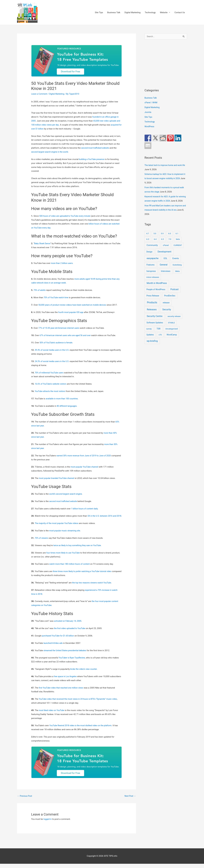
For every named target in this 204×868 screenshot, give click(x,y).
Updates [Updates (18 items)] (150, 339)
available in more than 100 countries (63, 399)
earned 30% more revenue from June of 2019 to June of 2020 (85, 456)
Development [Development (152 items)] (165, 256)
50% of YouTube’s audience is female (57, 343)
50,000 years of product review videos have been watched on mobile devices (74, 305)
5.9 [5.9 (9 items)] (162, 238)
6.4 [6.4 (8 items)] (155, 244)
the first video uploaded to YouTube (70, 632)
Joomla (148, 112)
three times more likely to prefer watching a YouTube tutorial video (84, 575)
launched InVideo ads (54, 647)
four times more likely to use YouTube (64, 557)
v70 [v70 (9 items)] (160, 339)
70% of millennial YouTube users (50, 373)
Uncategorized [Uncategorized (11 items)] (172, 333)
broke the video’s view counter (84, 673)
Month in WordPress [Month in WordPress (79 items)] (157, 288)
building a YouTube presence (92, 159)
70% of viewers (42, 542)
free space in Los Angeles (66, 680)
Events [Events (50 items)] (176, 263)
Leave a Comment (40, 94)
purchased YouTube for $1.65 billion (59, 640)
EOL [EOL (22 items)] (165, 263)
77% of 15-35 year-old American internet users (60, 328)
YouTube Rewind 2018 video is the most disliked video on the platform (82, 729)
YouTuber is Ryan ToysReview (73, 662)
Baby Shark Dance (43, 243)
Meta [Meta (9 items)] (177, 276)
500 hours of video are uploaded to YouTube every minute (66, 216)
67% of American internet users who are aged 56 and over (67, 335)
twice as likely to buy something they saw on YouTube (79, 549)
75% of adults (40, 290)
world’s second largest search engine (67, 494)
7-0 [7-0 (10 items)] (170, 244)
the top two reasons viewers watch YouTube (93, 587)
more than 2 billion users (62, 263)
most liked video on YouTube (52, 714)
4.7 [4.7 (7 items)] (148, 238)
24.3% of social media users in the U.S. (53, 361)
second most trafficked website (96, 148)
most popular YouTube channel (85, 467)
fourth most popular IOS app (72, 312)
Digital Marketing (133, 12)
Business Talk (114, 12)
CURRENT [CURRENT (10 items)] (178, 250)
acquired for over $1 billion (44, 129)
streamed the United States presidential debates (66, 654)
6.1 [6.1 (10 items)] (177, 238)
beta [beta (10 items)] (178, 244)
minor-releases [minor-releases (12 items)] (153, 282)
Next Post (130, 800)
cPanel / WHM (151, 103)
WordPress (150, 127)
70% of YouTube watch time (57, 298)
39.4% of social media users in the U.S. (53, 350)
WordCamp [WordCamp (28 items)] (172, 339)
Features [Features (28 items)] (150, 269)
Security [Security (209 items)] (167, 314)
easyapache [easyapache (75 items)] (153, 263)
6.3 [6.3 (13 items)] (148, 244)
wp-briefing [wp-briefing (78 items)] (152, 346)
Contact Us (180, 12)
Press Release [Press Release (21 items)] (153, 300)
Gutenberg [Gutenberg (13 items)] (177, 269)
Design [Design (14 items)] (149, 256)
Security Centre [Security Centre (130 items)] (155, 321)
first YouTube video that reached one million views (62, 692)
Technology (150, 12)
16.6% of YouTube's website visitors (51, 384)
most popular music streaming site (66, 535)
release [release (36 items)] (166, 307)
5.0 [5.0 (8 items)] (155, 238)
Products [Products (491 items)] (152, 307)
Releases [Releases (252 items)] (152, 314)
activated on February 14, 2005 (69, 625)
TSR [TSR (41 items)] (158, 333)
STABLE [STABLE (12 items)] (171, 327)
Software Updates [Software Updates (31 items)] (155, 327)
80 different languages (67, 406)
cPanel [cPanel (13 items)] (166, 250)
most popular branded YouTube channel (58, 478)
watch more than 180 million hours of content (71, 568)
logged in (48, 823)
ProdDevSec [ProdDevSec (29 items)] (170, 300)
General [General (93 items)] (164, 269)
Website (164, 12)
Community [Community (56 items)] (152, 250)
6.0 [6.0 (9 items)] (170, 238)
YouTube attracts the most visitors (51, 391)
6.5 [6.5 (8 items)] (162, 244)
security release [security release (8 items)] (174, 321)
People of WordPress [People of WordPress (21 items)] (156, 294)
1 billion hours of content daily (85, 509)
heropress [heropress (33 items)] (151, 276)
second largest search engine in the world (51, 152)
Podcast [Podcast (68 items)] (174, 294)
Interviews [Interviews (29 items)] (166, 276)
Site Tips (99, 12)
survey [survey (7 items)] (149, 333)
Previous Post (25, 800)
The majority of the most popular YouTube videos (58, 527)
